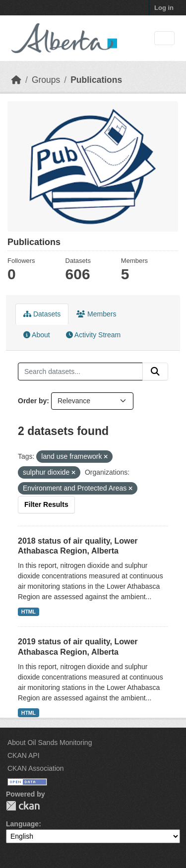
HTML (29, 612)
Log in (164, 8)
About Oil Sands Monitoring (50, 743)
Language (22, 824)
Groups (46, 80)
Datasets (42, 314)
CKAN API (24, 755)
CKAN (23, 806)
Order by (32, 401)
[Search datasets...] (80, 372)
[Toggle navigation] (164, 38)
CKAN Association (36, 768)
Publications (96, 80)
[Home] (16, 80)
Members (96, 314)
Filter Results (46, 504)
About (37, 335)
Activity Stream (93, 335)
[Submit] (155, 372)
